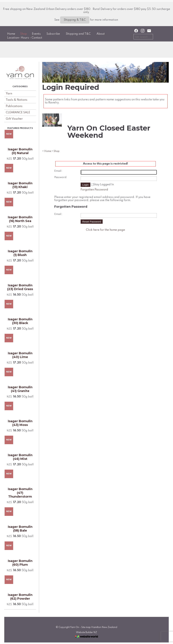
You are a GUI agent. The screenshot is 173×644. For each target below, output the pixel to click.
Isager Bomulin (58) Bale (20, 529)
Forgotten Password (94, 190)
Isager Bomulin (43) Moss (20, 423)
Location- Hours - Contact (25, 38)
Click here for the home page (105, 230)
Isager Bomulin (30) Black (20, 321)
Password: (61, 177)
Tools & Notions (17, 100)
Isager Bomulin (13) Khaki (20, 185)
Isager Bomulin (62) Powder (20, 597)
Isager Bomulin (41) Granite (20, 389)
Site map (86, 627)
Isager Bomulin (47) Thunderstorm (20, 493)
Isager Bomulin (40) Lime (20, 355)
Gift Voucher (14, 119)
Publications (14, 106)
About (101, 34)
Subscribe (53, 34)
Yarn (9, 94)
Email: (58, 171)
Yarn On (75, 627)
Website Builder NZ (86, 632)
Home (11, 34)
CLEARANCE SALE (18, 113)
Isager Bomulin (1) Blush (20, 253)
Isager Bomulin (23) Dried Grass (20, 287)
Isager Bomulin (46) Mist (20, 457)
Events (36, 34)
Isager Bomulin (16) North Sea (20, 219)
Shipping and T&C (78, 34)
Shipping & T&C (75, 20)
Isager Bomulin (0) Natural (20, 151)
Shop (24, 34)
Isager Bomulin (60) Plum (20, 563)
